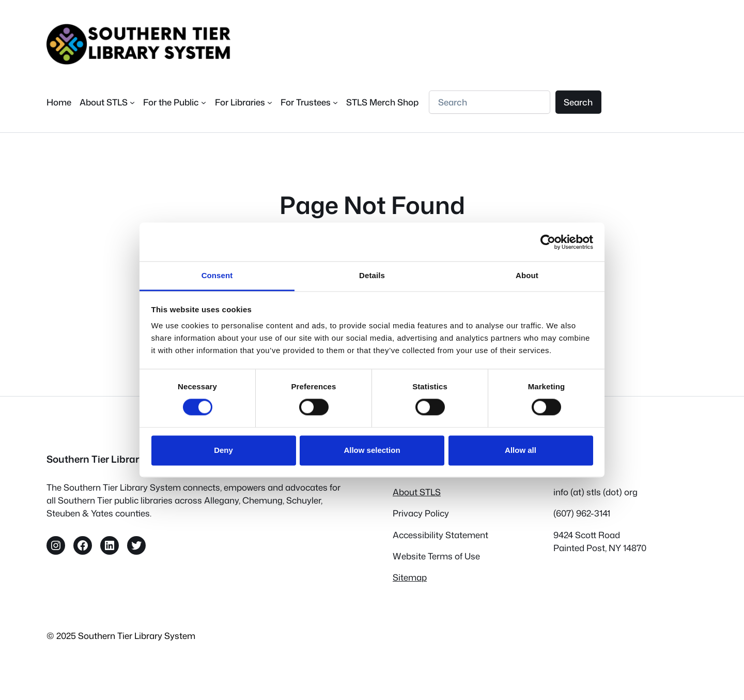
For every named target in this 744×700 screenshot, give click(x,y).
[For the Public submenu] (175, 102)
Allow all (521, 450)
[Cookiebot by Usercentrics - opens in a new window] (548, 242)
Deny (223, 450)
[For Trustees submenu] (309, 102)
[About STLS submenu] (107, 102)
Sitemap (410, 577)
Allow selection (372, 450)
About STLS (417, 492)
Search (578, 102)
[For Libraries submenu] (244, 102)
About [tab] (527, 275)
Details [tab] (372, 275)
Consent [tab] (217, 275)
